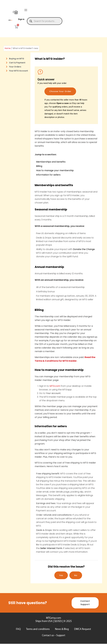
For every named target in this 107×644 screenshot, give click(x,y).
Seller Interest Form (51, 548)
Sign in (21, 19)
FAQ (18, 629)
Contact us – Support (54, 636)
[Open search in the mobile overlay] (45, 21)
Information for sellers (48, 175)
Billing (39, 166)
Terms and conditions (38, 629)
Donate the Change (84, 249)
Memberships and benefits (51, 162)
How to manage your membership (55, 170)
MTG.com (55, 386)
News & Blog (62, 629)
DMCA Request (83, 629)
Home (8, 48)
